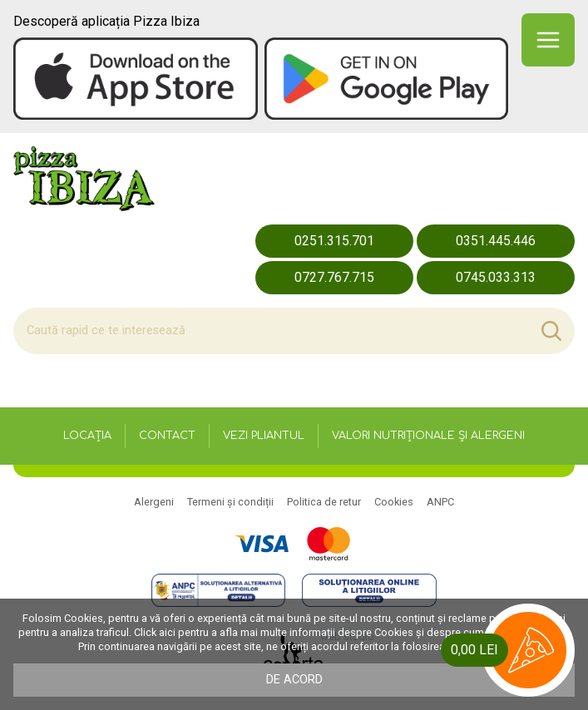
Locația (87, 436)
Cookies (394, 502)
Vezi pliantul (264, 436)
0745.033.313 (496, 277)
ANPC (440, 502)
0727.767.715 (334, 277)
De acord (294, 680)
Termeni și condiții (230, 502)
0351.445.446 (496, 241)
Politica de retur (324, 502)
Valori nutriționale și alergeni (428, 436)
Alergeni (154, 502)
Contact (167, 436)
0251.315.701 (334, 241)
